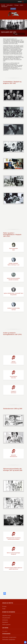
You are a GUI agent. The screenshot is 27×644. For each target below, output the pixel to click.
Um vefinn (5, 631)
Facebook (13, 9)
